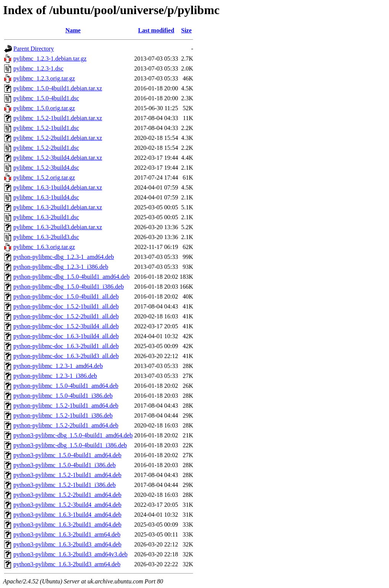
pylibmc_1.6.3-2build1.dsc (46, 217)
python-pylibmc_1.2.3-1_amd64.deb (58, 366)
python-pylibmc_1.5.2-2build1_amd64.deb (66, 425)
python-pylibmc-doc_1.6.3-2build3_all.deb (66, 356)
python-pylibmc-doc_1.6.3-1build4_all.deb (66, 336)
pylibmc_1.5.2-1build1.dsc (46, 128)
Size (187, 30)
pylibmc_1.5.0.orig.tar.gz (44, 108)
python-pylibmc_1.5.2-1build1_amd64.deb (66, 406)
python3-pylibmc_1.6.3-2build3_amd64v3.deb (70, 554)
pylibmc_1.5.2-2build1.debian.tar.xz (58, 138)
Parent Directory (34, 49)
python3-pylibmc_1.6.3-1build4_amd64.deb (67, 515)
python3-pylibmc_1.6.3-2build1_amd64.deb (67, 525)
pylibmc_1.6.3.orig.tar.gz (44, 247)
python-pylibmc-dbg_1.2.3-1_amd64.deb (64, 257)
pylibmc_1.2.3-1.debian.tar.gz (50, 59)
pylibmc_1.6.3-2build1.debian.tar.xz (58, 207)
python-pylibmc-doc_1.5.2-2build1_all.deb (66, 316)
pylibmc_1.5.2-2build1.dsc (46, 148)
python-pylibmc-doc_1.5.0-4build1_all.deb (66, 296)
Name (73, 30)
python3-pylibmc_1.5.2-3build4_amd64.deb (67, 505)
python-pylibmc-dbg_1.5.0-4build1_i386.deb (69, 287)
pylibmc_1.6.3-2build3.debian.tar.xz (58, 227)
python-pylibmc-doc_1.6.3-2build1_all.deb (66, 346)
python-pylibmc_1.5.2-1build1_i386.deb (63, 415)
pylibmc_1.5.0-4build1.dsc (46, 98)
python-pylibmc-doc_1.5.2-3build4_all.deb (66, 326)
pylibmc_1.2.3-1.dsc (38, 68)
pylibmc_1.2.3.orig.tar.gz (44, 78)
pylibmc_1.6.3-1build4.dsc (46, 197)
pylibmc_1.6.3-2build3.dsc (46, 237)
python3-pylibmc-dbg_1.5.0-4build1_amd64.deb (73, 435)
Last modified (156, 30)
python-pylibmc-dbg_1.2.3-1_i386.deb (61, 267)
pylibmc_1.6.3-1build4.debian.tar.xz (58, 187)
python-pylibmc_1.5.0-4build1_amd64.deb (66, 386)
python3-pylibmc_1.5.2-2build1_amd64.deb (67, 495)
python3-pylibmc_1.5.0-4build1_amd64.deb (67, 455)
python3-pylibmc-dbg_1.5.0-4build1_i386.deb (70, 445)
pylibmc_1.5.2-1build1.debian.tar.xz (58, 118)
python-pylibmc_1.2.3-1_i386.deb (55, 376)
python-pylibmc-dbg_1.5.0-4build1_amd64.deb (71, 277)
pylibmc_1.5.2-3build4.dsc (46, 168)
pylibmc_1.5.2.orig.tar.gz (44, 178)
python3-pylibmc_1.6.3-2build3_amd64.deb (67, 544)
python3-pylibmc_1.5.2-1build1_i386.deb (65, 485)
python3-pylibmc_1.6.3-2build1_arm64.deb (67, 534)
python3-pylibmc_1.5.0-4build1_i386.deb (65, 465)
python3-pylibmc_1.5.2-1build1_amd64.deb (67, 475)
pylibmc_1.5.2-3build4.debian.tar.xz (58, 158)
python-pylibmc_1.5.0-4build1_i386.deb (63, 396)
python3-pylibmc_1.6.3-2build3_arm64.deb (67, 564)
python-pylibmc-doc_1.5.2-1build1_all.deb (66, 306)
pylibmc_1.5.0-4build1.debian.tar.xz (58, 88)
